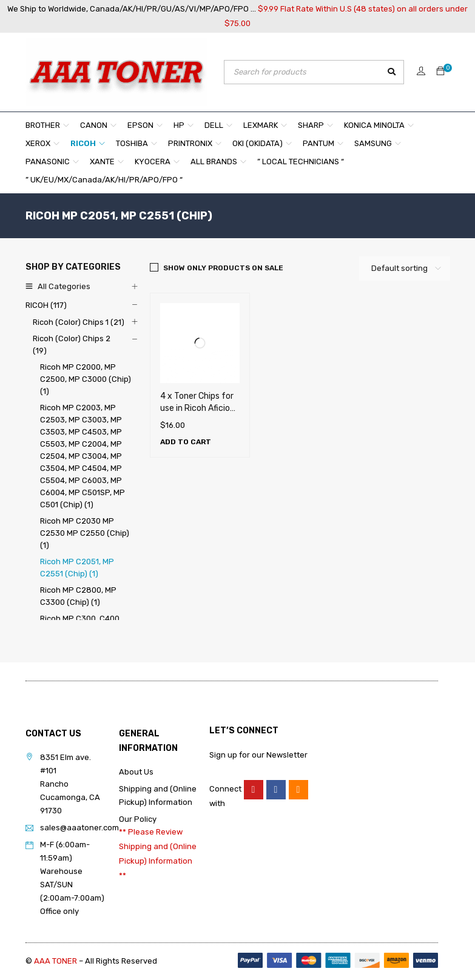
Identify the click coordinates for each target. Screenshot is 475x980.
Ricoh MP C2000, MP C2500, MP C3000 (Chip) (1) (86, 379)
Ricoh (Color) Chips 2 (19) (72, 345)
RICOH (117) (46, 305)
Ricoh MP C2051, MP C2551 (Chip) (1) (77, 568)
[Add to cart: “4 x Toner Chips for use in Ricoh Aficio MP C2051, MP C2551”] (186, 442)
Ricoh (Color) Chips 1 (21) (79, 322)
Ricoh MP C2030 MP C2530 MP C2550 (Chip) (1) (85, 533)
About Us (136, 772)
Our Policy (138, 819)
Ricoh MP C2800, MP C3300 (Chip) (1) (78, 596)
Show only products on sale (223, 268)
